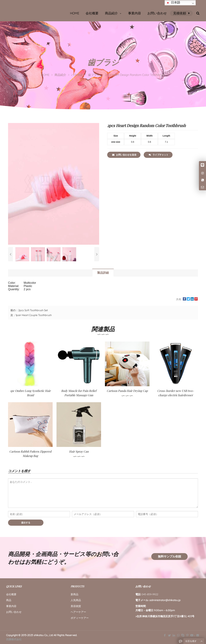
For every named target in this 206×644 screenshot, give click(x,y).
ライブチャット (159, 155)
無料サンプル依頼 (169, 556)
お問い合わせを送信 (124, 155)
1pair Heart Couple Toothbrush (34, 315)
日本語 (173, 3)
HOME (75, 13)
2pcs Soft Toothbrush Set (33, 310)
